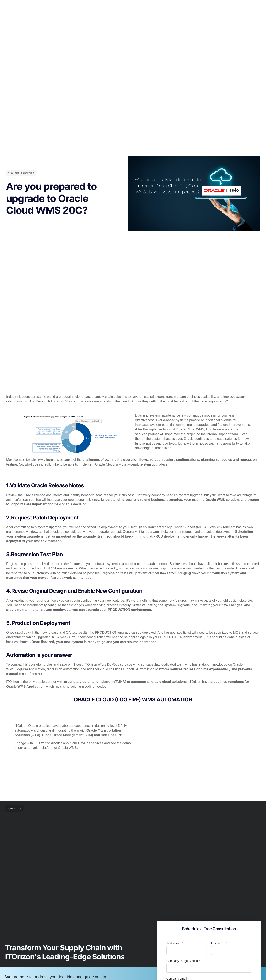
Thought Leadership (21, 173)
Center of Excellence (121, 7)
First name (174, 943)
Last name (218, 943)
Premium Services (86, 7)
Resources (171, 7)
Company (150, 7)
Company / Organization (183, 961)
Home (62, 7)
